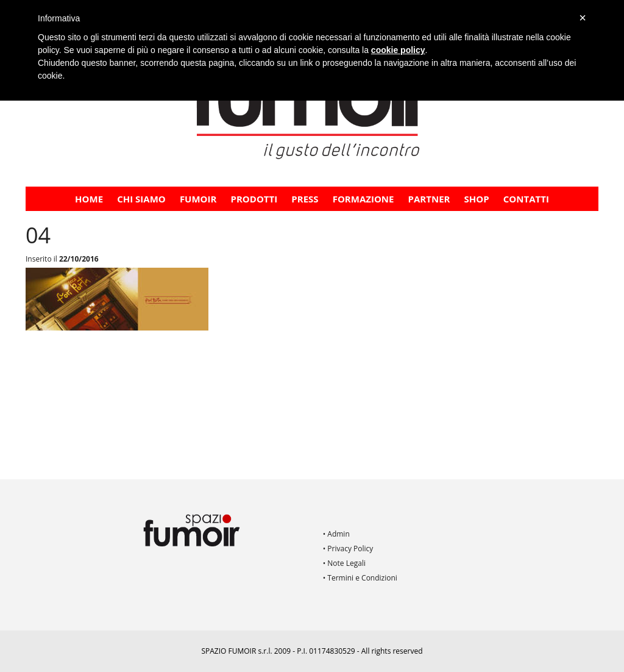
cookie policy (398, 50)
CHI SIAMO (141, 199)
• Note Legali (344, 563)
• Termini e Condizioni (360, 578)
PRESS (305, 199)
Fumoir (198, 199)
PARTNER (429, 199)
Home (89, 199)
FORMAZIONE (363, 199)
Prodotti (254, 199)
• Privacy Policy (348, 549)
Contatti (526, 199)
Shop (477, 199)
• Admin (336, 534)
